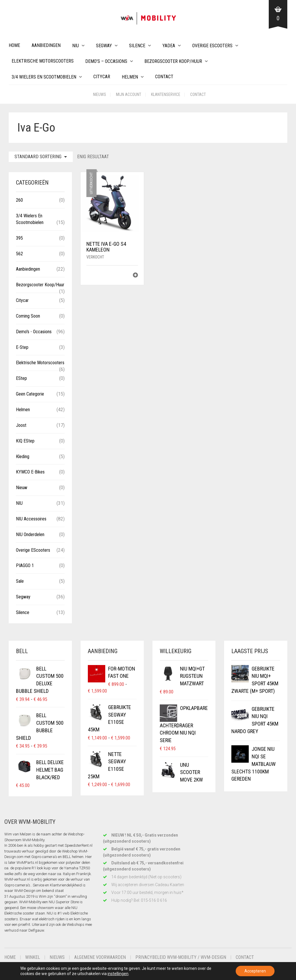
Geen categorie (30, 394)
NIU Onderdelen (30, 534)
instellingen (118, 974)
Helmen (130, 77)
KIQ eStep (25, 441)
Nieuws (100, 94)
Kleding (23, 457)
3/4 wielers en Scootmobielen (44, 77)
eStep (21, 378)
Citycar (102, 77)
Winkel (33, 957)
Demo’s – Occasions (106, 61)
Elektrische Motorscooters (43, 61)
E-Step (22, 347)
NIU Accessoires (31, 519)
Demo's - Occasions (34, 332)
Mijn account (129, 94)
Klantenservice (166, 94)
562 (19, 254)
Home (14, 45)
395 (19, 238)
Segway (104, 46)
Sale (20, 581)
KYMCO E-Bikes (30, 472)
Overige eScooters (212, 46)
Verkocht (95, 257)
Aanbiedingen (46, 45)
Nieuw (22, 488)
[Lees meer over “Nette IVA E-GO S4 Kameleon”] (135, 276)
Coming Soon (28, 316)
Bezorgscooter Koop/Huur (173, 61)
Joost (21, 425)
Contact (164, 77)
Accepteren (255, 971)
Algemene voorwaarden (100, 957)
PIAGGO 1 (25, 565)
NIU (76, 46)
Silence (137, 46)
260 (19, 200)
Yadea (169, 46)
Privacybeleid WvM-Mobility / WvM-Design (181, 957)
